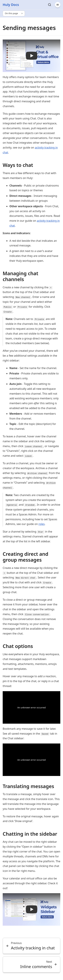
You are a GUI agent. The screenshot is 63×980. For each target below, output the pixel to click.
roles (42, 524)
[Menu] (58, 5)
